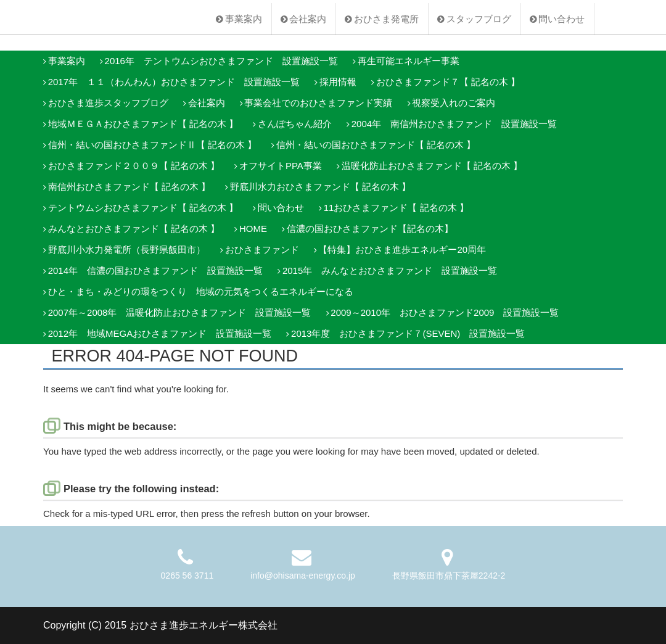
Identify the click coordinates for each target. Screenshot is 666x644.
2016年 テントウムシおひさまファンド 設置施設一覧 (221, 61)
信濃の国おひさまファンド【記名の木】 (370, 229)
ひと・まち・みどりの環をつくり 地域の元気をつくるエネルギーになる (201, 291)
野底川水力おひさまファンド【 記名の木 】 (320, 187)
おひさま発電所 (386, 19)
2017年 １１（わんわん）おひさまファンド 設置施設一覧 (174, 82)
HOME (253, 229)
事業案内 (244, 19)
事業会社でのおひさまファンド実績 (318, 103)
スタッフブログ (479, 19)
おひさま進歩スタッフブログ (108, 103)
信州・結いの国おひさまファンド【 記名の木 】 (376, 145)
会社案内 (308, 19)
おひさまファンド (262, 250)
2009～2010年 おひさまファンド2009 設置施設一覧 (445, 312)
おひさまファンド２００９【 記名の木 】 (134, 166)
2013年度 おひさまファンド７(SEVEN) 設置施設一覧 (408, 333)
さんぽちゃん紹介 (295, 124)
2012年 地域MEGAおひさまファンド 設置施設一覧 (160, 333)
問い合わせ (561, 19)
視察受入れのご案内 (454, 103)
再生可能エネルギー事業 (409, 61)
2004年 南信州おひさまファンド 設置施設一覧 (454, 124)
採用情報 (338, 82)
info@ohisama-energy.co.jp (303, 576)
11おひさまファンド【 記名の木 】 (396, 208)
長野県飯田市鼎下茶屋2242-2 (449, 576)
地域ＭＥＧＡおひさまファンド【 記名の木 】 (143, 124)
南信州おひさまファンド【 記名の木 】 (129, 187)
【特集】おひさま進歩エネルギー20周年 (402, 250)
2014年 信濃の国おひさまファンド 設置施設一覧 (155, 270)
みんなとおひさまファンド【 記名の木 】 (134, 229)
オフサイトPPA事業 (281, 166)
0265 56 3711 (187, 576)
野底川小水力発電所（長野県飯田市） (127, 250)
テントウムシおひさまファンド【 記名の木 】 (143, 208)
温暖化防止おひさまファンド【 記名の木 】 (432, 166)
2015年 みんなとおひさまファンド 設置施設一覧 (390, 270)
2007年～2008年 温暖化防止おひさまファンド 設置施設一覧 (180, 312)
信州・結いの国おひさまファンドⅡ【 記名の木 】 (152, 145)
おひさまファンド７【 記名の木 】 (448, 82)
